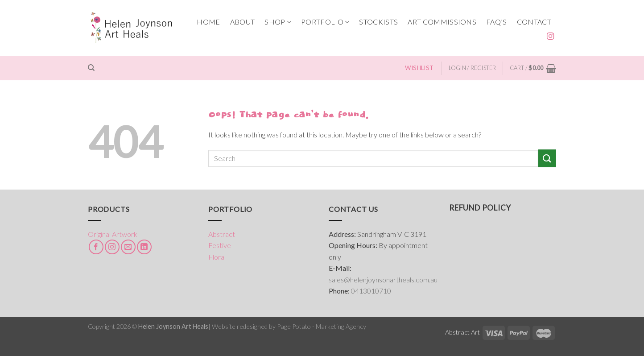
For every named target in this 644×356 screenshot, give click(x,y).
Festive (220, 245)
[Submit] (547, 158)
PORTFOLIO (325, 22)
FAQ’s (497, 22)
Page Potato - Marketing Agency (322, 326)
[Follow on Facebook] (96, 247)
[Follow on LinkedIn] (144, 247)
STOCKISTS (378, 22)
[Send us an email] (128, 247)
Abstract (222, 234)
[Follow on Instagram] (550, 37)
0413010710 (371, 291)
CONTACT (534, 22)
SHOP (278, 22)
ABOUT (243, 22)
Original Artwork (113, 234)
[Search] (91, 68)
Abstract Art (462, 332)
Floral (217, 257)
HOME (208, 22)
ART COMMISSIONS (442, 22)
